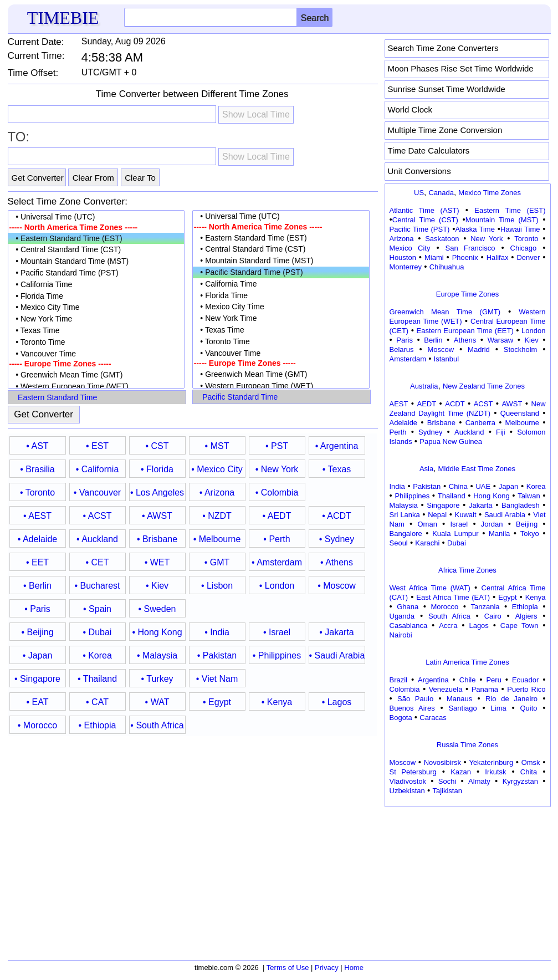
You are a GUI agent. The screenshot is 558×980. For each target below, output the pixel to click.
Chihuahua (447, 267)
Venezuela (446, 689)
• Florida (157, 469)
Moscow (441, 349)
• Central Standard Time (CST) (96, 250)
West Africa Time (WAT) (430, 588)
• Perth (277, 539)
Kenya (536, 597)
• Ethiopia (98, 725)
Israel (459, 524)
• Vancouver (97, 492)
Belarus (402, 349)
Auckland (469, 432)
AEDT (427, 404)
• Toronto (37, 492)
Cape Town (519, 626)
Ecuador (525, 680)
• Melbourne (217, 539)
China (458, 486)
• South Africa (157, 725)
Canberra (480, 423)
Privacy (327, 968)
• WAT (157, 702)
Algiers (526, 616)
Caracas (433, 718)
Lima (499, 708)
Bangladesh (521, 505)
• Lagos (337, 702)
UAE (483, 486)
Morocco (444, 607)
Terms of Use (288, 968)
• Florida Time (96, 296)
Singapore (443, 505)
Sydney (430, 432)
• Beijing (37, 632)
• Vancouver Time (96, 354)
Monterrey (406, 267)
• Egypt (217, 702)
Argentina (433, 680)
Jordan (492, 524)
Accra (448, 626)
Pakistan (427, 486)
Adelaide (404, 423)
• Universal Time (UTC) (96, 217)
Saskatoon (442, 239)
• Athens (337, 562)
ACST (483, 404)
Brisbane (441, 423)
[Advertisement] (468, 880)
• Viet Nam (217, 679)
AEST (399, 404)
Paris (405, 340)
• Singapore (37, 679)
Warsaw (500, 340)
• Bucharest (97, 586)
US (419, 193)
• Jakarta (337, 632)
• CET (97, 562)
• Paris (37, 609)
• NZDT (217, 516)
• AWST (157, 516)
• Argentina (337, 446)
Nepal (437, 515)
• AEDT (277, 516)
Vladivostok (408, 781)
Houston (403, 257)
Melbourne (522, 423)
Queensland (520, 413)
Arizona (402, 239)
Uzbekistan (407, 791)
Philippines (412, 496)
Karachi (427, 543)
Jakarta (481, 505)
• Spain (97, 609)
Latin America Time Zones (467, 662)
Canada (441, 193)
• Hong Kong (157, 632)
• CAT (97, 702)
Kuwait (466, 515)
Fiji (501, 432)
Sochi (447, 781)
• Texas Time (96, 331)
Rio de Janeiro (511, 699)
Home (354, 968)
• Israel (277, 632)
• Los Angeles (157, 492)
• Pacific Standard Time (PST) (96, 273)
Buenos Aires (412, 708)
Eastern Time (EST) (510, 210)
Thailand (452, 496)
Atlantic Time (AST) (424, 210)
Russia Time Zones (467, 745)
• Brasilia (37, 469)
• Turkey (157, 679)
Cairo (493, 616)
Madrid (479, 349)
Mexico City (410, 248)
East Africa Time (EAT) (453, 597)
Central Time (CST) (425, 220)
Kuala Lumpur (455, 534)
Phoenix (465, 257)
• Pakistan (217, 655)
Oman (428, 524)
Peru (493, 680)
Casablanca (409, 626)
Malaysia (404, 505)
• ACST (98, 516)
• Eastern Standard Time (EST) (96, 239)
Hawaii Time (520, 229)
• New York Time (96, 319)
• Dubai (98, 632)
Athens (465, 340)
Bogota (401, 718)
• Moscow (337, 586)
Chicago (524, 248)
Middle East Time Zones (477, 469)
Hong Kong (492, 496)
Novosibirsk (442, 762)
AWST (512, 404)
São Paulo (415, 699)
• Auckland (97, 539)
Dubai (457, 543)
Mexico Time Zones (490, 193)
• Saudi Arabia (337, 655)
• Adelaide (37, 539)
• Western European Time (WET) (96, 387)
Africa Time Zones (467, 570)
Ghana (408, 607)
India (397, 486)
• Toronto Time (96, 342)
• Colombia (277, 492)
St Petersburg (413, 772)
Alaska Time (475, 229)
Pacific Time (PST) (420, 229)
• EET (37, 562)
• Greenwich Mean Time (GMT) (96, 375)
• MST (217, 446)
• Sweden (157, 609)
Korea (536, 486)
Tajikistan (447, 791)
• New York (277, 469)
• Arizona (217, 492)
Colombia (405, 689)
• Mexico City (217, 469)
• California (98, 469)
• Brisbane (157, 539)
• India (217, 632)
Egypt (507, 597)
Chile (468, 680)
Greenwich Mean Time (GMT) (445, 312)
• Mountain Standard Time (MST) (96, 261)
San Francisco (470, 248)
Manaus (459, 699)
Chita (529, 772)
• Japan (38, 655)
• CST (157, 446)
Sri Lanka (405, 515)
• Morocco (37, 725)
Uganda (402, 616)
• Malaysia (157, 655)
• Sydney (337, 539)
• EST (97, 446)
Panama (485, 689)
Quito (528, 708)
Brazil (399, 680)
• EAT (38, 702)
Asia (426, 469)
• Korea (97, 655)
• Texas (337, 469)
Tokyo (530, 534)
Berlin (433, 340)
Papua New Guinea (451, 441)
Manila (499, 534)
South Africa (449, 616)
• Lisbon (217, 586)
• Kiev (157, 586)
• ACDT (337, 516)
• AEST (37, 516)
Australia (424, 386)
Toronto (526, 239)
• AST (37, 446)
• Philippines (277, 655)
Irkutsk (495, 772)
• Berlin (37, 586)
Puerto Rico (526, 689)
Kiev (531, 340)
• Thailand (97, 679)
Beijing (527, 524)
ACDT (455, 404)
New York (487, 239)
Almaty (479, 781)
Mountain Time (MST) (502, 220)
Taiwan (529, 496)
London (533, 331)
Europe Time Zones (467, 294)
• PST (277, 446)
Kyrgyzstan (520, 781)
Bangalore (406, 534)
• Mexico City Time (96, 307)
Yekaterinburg (491, 762)
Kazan (461, 772)
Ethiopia (525, 607)
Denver (528, 257)
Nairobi (401, 635)
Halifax (498, 257)
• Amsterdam (277, 562)
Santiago (462, 708)
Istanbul (447, 359)
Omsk (531, 762)
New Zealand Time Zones (484, 386)
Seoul (399, 543)
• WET (157, 562)
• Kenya (277, 702)
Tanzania (485, 607)
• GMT (217, 562)
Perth (398, 432)
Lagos (478, 626)
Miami (434, 257)
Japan (508, 486)
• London (277, 586)
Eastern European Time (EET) (465, 331)
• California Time (96, 285)
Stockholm (521, 349)
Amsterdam (408, 359)
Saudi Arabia (505, 515)
